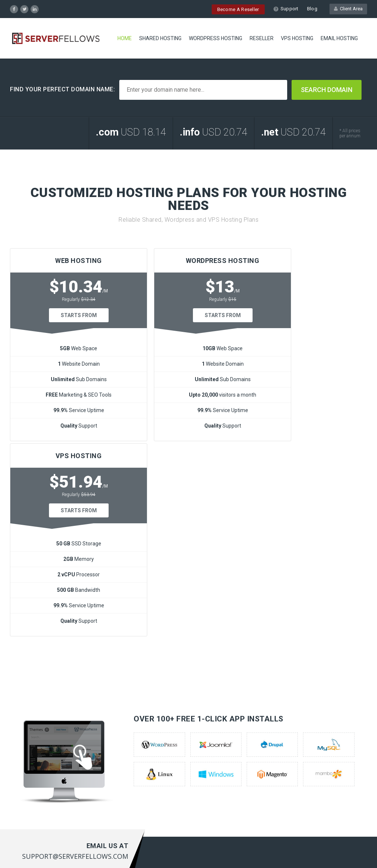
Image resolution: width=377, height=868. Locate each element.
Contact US (116, 753)
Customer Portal (122, 741)
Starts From (67, 315)
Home (125, 39)
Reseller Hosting (29, 753)
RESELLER (262, 39)
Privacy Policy (350, 852)
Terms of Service (310, 852)
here (210, 787)
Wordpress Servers (32, 741)
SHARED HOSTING (160, 39)
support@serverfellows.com (334, 778)
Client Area (348, 9)
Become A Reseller (238, 9)
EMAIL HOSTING (339, 39)
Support (286, 9)
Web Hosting (25, 730)
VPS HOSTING (297, 39)
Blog (312, 9)
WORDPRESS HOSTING (216, 39)
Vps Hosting (24, 764)
